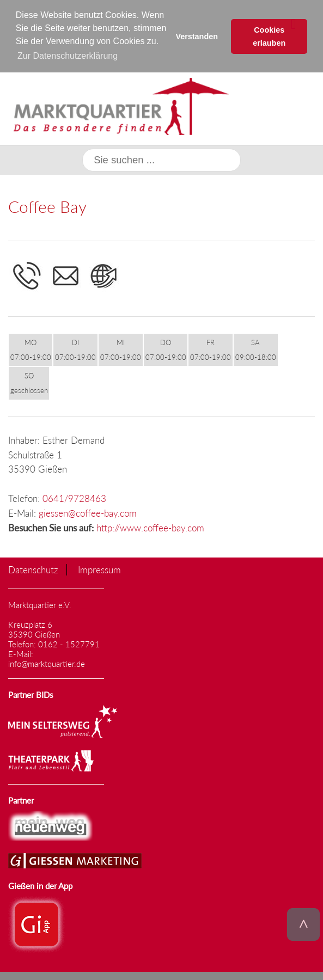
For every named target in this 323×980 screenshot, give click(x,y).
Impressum (99, 569)
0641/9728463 (74, 498)
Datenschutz (33, 569)
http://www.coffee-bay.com (150, 527)
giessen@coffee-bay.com (88, 513)
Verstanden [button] (197, 36)
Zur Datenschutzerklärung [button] (68, 56)
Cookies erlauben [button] (269, 36)
